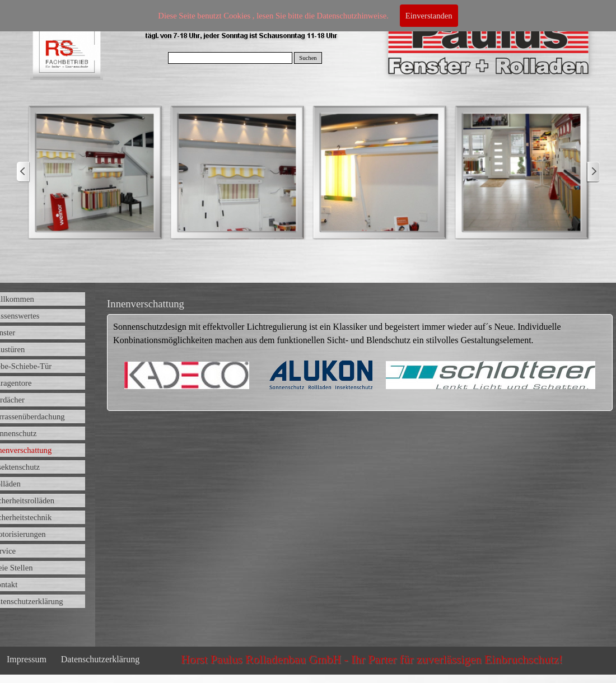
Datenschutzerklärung (100, 659)
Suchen (308, 58)
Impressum (27, 659)
